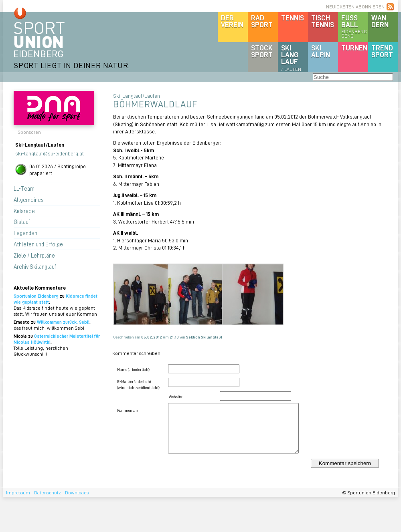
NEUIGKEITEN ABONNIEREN (355, 7)
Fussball (355, 26)
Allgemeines (29, 199)
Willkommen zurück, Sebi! (63, 322)
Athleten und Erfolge (38, 244)
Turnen (354, 48)
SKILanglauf (291, 58)
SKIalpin (321, 51)
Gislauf (22, 222)
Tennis (293, 18)
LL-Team (24, 188)
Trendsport (382, 51)
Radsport (262, 21)
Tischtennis (323, 21)
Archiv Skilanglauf (35, 266)
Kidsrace (24, 211)
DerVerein (232, 21)
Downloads (77, 493)
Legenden (25, 233)
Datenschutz (48, 493)
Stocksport (262, 51)
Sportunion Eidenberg (36, 296)
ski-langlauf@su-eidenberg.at (50, 153)
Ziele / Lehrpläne (34, 255)
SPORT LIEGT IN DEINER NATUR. (72, 65)
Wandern (380, 21)
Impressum (18, 493)
